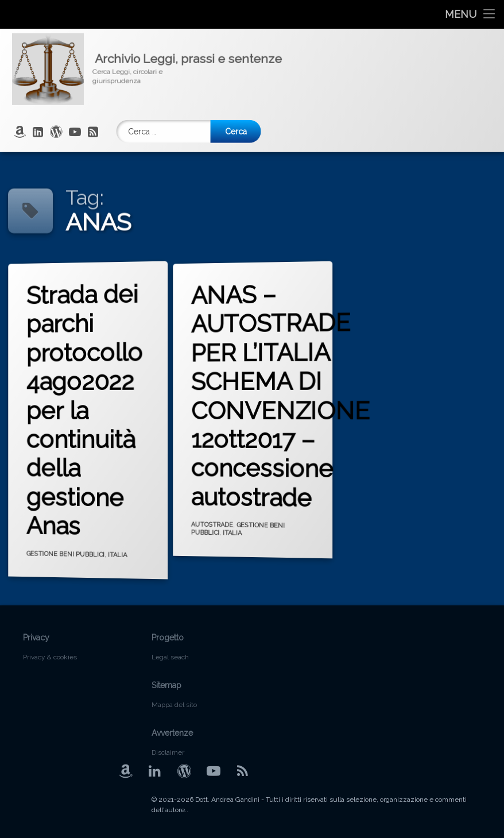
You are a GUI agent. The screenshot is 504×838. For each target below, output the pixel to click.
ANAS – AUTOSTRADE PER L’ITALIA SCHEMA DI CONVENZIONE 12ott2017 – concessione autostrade (290, 399)
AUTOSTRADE (216, 520)
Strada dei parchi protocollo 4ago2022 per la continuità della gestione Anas (88, 405)
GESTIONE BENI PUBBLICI (68, 551)
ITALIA (117, 559)
